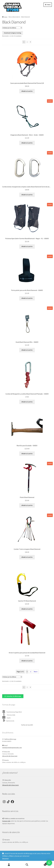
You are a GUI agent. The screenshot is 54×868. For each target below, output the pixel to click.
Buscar (27, 865)
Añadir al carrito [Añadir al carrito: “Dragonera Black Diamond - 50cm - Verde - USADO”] (27, 143)
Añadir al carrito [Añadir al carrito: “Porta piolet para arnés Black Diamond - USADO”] (27, 298)
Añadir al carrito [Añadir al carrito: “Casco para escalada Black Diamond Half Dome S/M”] (27, 91)
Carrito (42, 863)
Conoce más (6, 821)
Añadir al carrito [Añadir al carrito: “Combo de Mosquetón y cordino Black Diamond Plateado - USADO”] (27, 402)
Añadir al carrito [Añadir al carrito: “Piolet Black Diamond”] (27, 505)
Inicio (6, 17)
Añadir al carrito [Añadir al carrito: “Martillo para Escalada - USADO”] (27, 454)
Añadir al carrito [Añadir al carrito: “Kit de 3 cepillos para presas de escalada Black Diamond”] (27, 661)
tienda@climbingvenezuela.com (12, 748)
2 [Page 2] (27, 42)
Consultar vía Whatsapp (14, 696)
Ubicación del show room (10, 756)
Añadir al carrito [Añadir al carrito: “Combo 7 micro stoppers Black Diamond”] (27, 557)
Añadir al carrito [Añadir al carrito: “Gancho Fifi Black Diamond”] (27, 609)
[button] (13, 696)
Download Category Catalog (13, 33)
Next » (36, 672)
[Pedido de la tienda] (12, 28)
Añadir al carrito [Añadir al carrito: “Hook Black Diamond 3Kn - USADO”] (27, 350)
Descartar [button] (5, 858)
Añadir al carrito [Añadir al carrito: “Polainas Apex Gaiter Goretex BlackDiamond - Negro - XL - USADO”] (27, 246)
